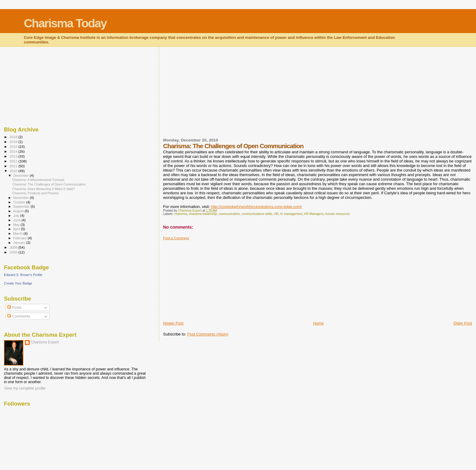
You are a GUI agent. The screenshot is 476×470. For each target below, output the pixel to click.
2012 (14, 161)
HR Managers (314, 214)
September (22, 206)
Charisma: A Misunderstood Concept (38, 180)
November (22, 198)
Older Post (463, 323)
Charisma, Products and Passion (36, 193)
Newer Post (173, 323)
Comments (19, 316)
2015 (14, 146)
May (17, 225)
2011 (14, 166)
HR (276, 214)
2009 (14, 247)
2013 (14, 156)
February (21, 238)
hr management (291, 214)
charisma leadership (203, 214)
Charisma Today (65, 23)
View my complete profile (25, 388)
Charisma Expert (45, 342)
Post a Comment (176, 238)
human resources (338, 214)
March (19, 233)
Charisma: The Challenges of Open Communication (49, 184)
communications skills (257, 214)
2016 (14, 142)
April (17, 229)
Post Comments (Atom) (208, 334)
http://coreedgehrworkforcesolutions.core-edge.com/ (257, 207)
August (19, 211)
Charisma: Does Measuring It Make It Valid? (43, 189)
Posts (14, 308)
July (17, 216)
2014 (14, 151)
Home (319, 323)
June (17, 220)
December (22, 175)
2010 (14, 171)
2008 (14, 252)
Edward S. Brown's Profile (23, 275)
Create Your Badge (18, 283)
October (20, 202)
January (20, 243)
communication (229, 214)
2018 (14, 137)
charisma (181, 214)
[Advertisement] (209, 96)
